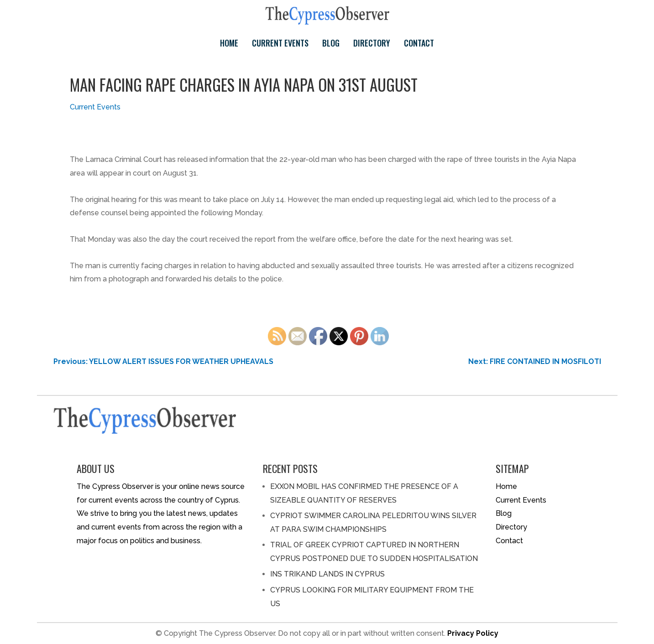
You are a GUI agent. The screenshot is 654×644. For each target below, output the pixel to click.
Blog (331, 43)
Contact (419, 43)
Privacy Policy (473, 633)
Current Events (280, 43)
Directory (372, 43)
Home (229, 43)
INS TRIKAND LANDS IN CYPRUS (327, 574)
